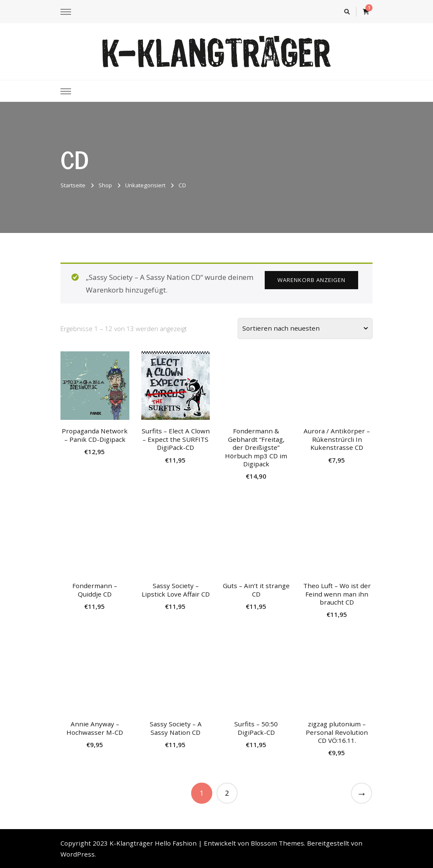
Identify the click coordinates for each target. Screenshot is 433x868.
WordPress (78, 854)
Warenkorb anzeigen (311, 280)
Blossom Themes (277, 843)
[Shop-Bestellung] (305, 329)
